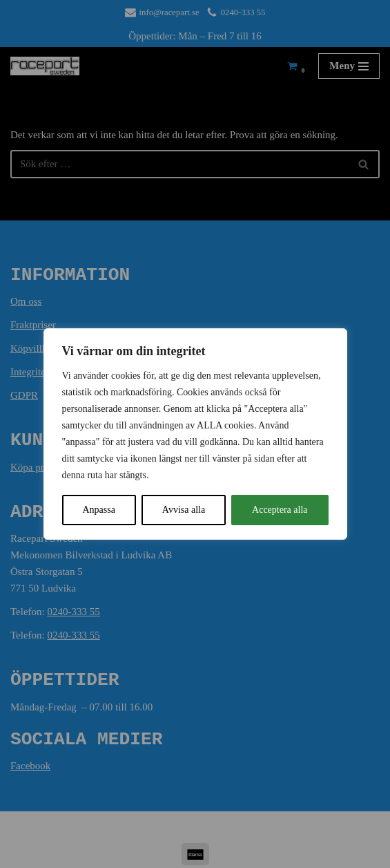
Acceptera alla (280, 510)
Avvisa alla (184, 510)
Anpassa (98, 510)
